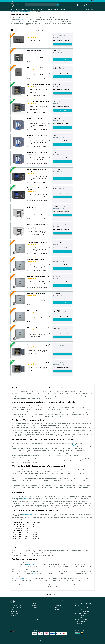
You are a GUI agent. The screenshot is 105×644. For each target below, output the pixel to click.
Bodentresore (26, 578)
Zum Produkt (63, 44)
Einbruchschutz (22, 20)
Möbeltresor (34, 573)
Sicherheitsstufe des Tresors (30, 514)
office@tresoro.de (42, 1)
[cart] (89, 5)
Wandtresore (16, 578)
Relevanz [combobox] (63, 30)
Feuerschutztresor (31, 564)
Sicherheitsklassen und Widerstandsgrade (65, 445)
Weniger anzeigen (49, 594)
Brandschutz (25, 498)
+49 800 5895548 (31, 1)
